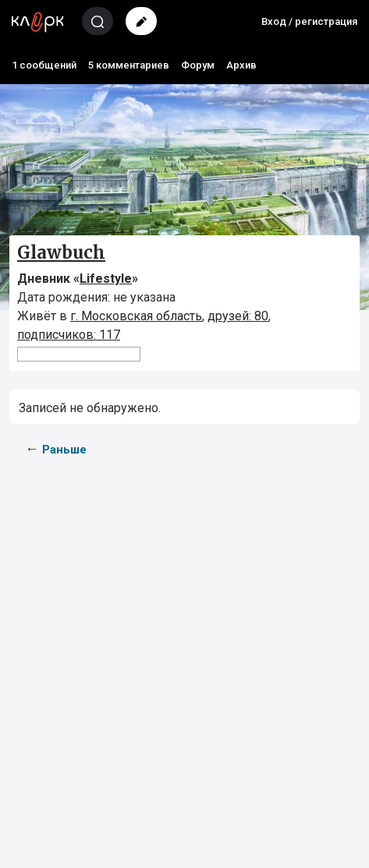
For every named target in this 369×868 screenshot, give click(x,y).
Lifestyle (106, 279)
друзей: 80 (238, 316)
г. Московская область (136, 316)
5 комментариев (129, 65)
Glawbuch (61, 252)
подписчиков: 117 (69, 335)
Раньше (64, 450)
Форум (198, 65)
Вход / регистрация (309, 21)
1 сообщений (44, 65)
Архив (241, 65)
